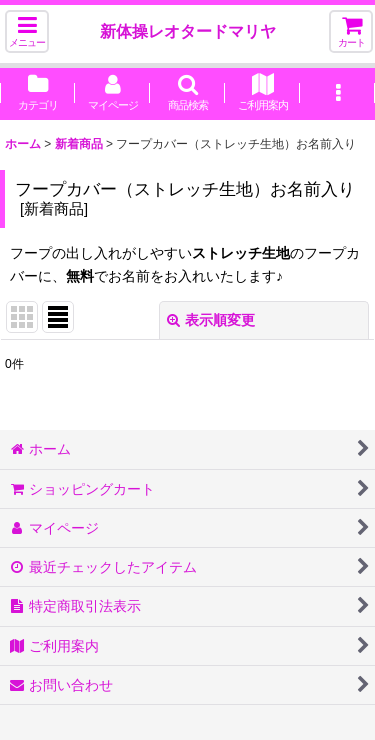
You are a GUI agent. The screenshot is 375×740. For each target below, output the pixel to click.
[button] (27, 31)
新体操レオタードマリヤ (188, 31)
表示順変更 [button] (211, 320)
